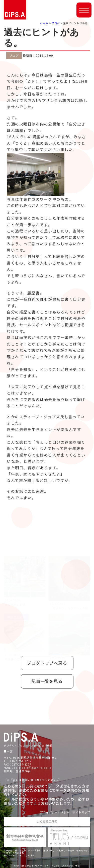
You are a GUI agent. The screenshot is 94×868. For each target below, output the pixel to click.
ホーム (44, 23)
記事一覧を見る (47, 681)
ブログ (56, 23)
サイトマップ (81, 812)
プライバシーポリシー (55, 812)
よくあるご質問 (47, 821)
